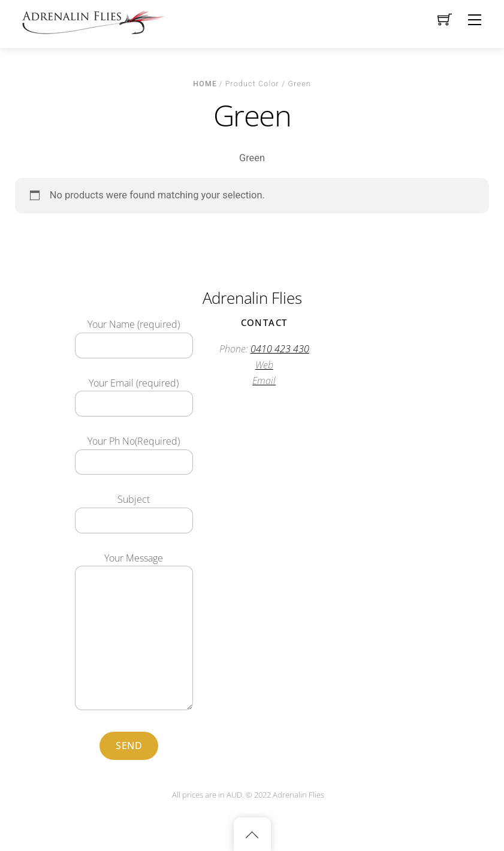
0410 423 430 (280, 349)
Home (205, 84)
